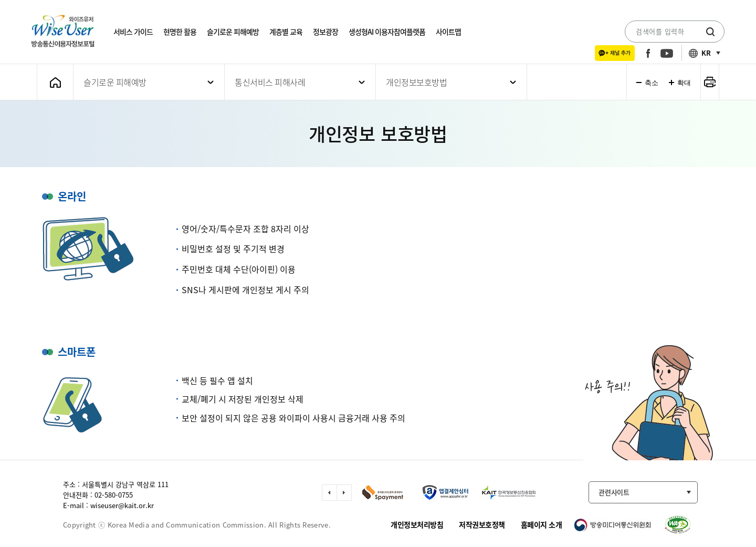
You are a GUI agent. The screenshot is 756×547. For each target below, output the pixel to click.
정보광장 (325, 32)
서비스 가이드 (133, 32)
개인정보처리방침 (417, 524)
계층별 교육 (286, 32)
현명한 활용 (180, 32)
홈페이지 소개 (542, 524)
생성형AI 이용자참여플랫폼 (387, 32)
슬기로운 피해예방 (233, 32)
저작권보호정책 (482, 524)
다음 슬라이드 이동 (344, 493)
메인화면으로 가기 (55, 82)
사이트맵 (448, 32)
